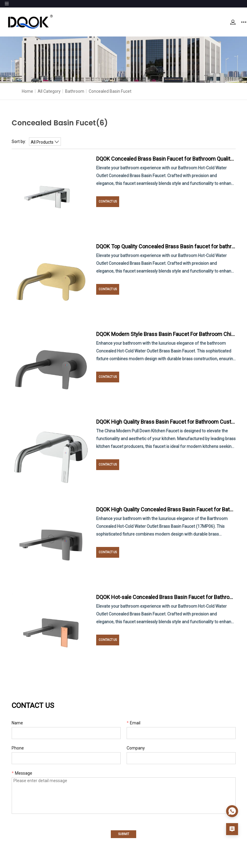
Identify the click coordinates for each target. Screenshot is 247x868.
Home (27, 91)
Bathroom (75, 91)
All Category (49, 91)
